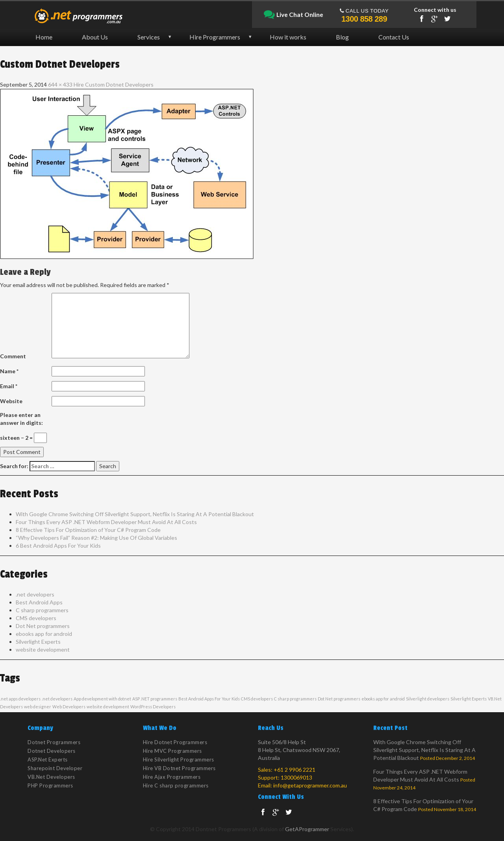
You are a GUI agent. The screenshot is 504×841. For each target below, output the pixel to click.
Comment (13, 356)
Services (149, 37)
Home (44, 37)
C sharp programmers (42, 610)
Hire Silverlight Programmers (179, 759)
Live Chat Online (294, 15)
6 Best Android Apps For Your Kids (58, 546)
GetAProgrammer (307, 829)
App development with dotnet (102, 699)
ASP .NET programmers (155, 699)
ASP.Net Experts (48, 759)
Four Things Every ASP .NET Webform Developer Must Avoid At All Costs (106, 522)
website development (43, 649)
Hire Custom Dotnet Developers (114, 84)
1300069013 (296, 777)
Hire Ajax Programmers (172, 777)
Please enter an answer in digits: (21, 419)
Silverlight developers (428, 699)
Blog (342, 37)
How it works (288, 37)
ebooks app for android (44, 634)
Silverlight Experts (38, 642)
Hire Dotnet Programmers (175, 742)
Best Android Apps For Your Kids (209, 699)
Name (9, 371)
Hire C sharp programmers (176, 785)
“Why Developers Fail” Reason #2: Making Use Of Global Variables (96, 538)
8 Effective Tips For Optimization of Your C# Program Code (88, 530)
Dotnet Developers (52, 751)
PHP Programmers (50, 785)
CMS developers (36, 618)
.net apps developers (20, 699)
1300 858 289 (364, 19)
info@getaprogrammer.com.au (310, 785)
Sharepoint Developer (55, 768)
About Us (95, 37)
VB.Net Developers (51, 777)
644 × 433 (60, 84)
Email (9, 386)
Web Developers (69, 707)
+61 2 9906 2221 (295, 770)
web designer (38, 707)
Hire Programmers (215, 37)
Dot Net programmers (43, 626)
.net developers (35, 594)
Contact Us (394, 37)
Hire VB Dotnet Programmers (179, 768)
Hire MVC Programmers (172, 751)
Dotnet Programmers (54, 742)
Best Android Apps (39, 602)
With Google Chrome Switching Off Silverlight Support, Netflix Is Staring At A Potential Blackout (135, 514)
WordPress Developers (153, 707)
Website (11, 401)
